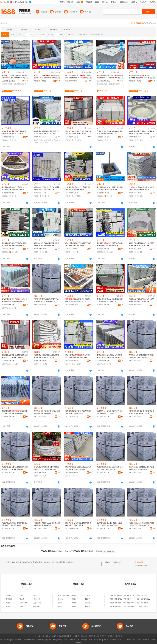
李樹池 (74, 595)
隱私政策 (92, 636)
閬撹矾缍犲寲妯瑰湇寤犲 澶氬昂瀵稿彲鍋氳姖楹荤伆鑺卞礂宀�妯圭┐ (78, 77)
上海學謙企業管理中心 (145, 606)
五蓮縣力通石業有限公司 (41, 137)
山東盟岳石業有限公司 (104, 137)
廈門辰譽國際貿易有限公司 (119, 606)
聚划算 (60, 640)
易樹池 (74, 606)
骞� (26, 81)
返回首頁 (99, 551)
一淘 (65, 640)
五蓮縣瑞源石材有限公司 (73, 472)
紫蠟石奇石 (24, 603)
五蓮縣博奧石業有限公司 (136, 305)
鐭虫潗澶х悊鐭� (103, 84)
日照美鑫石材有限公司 (41, 472)
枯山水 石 (37, 599)
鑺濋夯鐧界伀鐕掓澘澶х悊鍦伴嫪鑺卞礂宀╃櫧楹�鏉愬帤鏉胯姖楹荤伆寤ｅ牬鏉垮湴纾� (110, 77)
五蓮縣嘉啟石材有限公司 (9, 137)
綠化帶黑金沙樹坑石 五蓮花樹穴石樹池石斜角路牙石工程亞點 (110, 412)
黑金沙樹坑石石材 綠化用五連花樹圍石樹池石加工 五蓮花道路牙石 (15, 468)
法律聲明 (76, 636)
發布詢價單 (139, 562)
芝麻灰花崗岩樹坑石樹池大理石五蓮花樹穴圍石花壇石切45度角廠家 (110, 356)
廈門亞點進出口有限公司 (41, 305)
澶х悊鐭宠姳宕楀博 (21, 84)
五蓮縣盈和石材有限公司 (104, 193)
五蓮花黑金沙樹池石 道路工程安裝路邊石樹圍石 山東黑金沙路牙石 (78, 412)
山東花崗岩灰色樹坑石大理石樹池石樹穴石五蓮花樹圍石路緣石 (78, 188)
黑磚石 (36, 595)
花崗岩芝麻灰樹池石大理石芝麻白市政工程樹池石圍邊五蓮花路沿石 (15, 188)
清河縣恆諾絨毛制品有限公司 (134, 606)
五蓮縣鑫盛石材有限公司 (136, 249)
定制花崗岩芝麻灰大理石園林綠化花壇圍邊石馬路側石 (15, 300)
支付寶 (129, 640)
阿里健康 (146, 640)
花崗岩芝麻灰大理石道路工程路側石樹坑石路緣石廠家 (78, 356)
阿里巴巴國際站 (17, 640)
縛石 (21, 606)
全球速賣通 (41, 640)
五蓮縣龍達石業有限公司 (73, 193)
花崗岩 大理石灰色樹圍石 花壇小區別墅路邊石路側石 (110, 244)
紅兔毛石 (37, 606)
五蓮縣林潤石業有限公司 (136, 137)
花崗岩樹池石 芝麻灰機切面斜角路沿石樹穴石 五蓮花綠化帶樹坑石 (47, 244)
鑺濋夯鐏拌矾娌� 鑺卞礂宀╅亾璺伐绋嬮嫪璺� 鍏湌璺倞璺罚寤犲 (142, 77)
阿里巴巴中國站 (30, 640)
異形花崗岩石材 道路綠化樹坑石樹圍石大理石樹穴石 (141, 188)
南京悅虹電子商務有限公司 (133, 595)
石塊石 (22, 595)
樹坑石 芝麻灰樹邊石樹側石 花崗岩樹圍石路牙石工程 (78, 300)
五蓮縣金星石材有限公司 (104, 249)
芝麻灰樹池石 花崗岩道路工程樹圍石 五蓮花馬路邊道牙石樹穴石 (110, 132)
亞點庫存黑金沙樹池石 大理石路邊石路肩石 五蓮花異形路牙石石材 (141, 412)
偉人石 (22, 599)
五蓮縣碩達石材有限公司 (136, 193)
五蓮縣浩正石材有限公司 (104, 305)
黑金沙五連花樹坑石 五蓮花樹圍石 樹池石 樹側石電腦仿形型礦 (110, 468)
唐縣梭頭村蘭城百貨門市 (118, 599)
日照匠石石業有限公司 (73, 249)
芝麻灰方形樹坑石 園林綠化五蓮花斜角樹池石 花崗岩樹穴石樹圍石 (78, 468)
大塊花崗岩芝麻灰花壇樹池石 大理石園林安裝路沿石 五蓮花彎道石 (141, 300)
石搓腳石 (9, 595)
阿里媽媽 (84, 640)
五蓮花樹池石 (116, 562)
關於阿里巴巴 (101, 636)
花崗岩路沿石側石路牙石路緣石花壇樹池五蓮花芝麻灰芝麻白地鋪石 (110, 524)
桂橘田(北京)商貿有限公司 (119, 595)
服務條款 (84, 636)
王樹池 (74, 599)
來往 (135, 640)
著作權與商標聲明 (65, 636)
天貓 (54, 640)
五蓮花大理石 (48, 140)
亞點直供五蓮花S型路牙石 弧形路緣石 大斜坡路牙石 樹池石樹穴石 (46, 300)
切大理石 (57, 140)
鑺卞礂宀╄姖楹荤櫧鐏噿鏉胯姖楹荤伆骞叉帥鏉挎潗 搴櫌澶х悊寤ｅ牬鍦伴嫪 (15, 77)
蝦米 (91, 640)
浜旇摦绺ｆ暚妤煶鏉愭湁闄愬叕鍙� (73, 81)
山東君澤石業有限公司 (9, 249)
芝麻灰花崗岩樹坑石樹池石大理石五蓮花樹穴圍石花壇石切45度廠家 (46, 132)
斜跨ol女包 (127, 599)
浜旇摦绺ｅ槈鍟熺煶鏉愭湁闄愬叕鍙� (136, 81)
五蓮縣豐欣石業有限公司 (9, 193)
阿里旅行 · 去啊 (74, 640)
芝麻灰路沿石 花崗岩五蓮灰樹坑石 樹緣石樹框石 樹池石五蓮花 (78, 524)
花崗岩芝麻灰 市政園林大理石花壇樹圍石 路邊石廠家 (15, 412)
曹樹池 (74, 603)
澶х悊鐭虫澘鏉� (8, 84)
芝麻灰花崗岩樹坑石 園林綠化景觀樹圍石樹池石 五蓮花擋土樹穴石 (47, 356)
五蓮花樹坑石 (38, 140)
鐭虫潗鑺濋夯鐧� (116, 84)
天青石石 (9, 603)
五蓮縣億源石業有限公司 (73, 137)
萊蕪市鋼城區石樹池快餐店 (67, 595)
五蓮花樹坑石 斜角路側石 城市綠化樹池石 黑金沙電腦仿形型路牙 (47, 412)
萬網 (120, 640)
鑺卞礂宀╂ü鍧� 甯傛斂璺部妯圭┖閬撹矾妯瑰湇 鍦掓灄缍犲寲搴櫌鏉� (47, 77)
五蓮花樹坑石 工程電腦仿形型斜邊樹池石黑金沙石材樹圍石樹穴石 (141, 468)
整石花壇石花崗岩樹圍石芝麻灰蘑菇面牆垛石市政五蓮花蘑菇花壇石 (46, 468)
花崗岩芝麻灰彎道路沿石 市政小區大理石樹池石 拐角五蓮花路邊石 (141, 244)
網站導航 (119, 636)
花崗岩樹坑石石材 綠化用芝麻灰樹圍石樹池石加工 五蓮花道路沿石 (47, 188)
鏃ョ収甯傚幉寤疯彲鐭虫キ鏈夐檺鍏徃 (104, 81)
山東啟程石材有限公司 (41, 193)
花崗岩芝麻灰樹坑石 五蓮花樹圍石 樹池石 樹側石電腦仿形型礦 (47, 524)
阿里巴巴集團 (5, 640)
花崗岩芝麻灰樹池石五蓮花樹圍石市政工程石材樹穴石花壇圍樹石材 (15, 244)
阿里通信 (113, 640)
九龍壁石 (9, 606)
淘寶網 (49, 640)
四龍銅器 (9, 599)
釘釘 (139, 640)
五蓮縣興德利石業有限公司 (73, 305)
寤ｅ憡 (26, 78)
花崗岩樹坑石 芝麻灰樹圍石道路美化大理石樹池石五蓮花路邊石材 (110, 188)
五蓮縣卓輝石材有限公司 (9, 305)
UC (124, 640)
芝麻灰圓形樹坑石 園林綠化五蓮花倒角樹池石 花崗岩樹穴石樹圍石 (141, 132)
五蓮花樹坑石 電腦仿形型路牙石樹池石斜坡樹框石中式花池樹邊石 (141, 356)
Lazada (78, 642)
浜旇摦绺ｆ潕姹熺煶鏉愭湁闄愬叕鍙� (41, 81)
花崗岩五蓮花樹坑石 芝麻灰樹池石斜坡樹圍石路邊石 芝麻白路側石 (78, 132)
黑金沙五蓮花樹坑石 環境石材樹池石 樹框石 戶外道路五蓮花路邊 (15, 524)
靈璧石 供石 (37, 603)
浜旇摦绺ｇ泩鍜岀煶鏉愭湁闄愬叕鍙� (9, 81)
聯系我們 (111, 636)
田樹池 (88, 599)
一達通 (153, 640)
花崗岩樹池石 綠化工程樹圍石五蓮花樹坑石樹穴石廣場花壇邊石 (78, 244)
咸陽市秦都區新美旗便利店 (119, 603)
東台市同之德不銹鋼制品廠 (147, 595)
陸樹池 (60, 606)
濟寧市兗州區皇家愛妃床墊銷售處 (135, 603)
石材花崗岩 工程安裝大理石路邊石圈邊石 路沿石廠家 (15, 132)
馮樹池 (60, 599)
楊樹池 (88, 603)
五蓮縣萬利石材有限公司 (41, 249)
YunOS (106, 640)
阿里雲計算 (98, 640)
